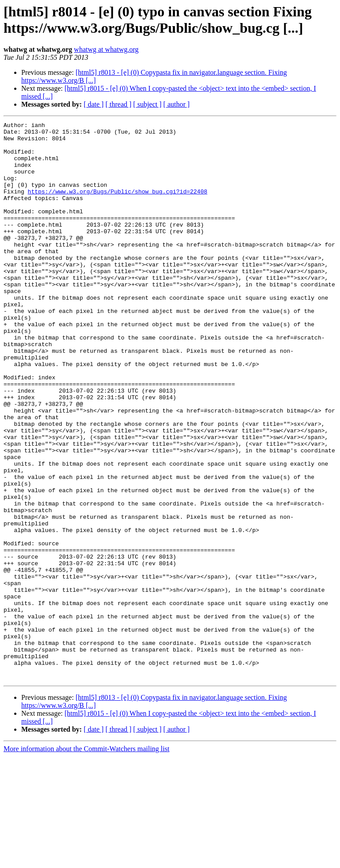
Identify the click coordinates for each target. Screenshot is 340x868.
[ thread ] (118, 104)
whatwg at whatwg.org (106, 49)
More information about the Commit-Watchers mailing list (87, 860)
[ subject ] (147, 104)
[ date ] (94, 104)
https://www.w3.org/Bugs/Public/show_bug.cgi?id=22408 (118, 206)
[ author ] (177, 104)
